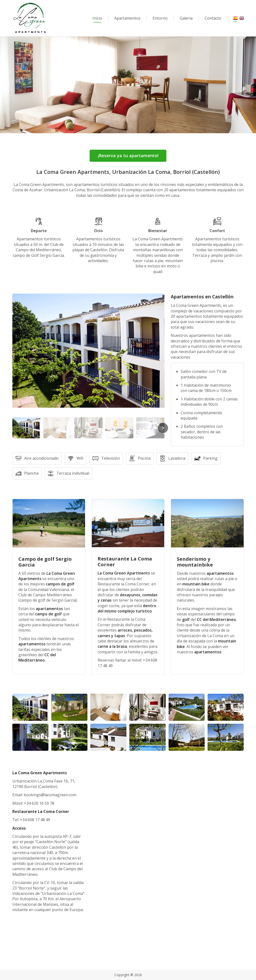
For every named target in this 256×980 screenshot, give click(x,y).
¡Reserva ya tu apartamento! (128, 155)
